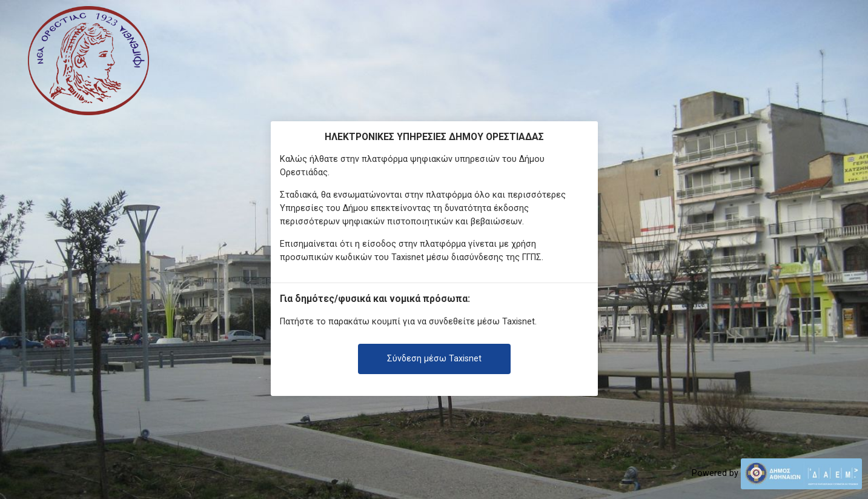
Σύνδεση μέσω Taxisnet (434, 359)
